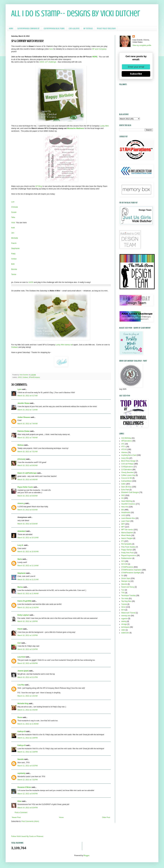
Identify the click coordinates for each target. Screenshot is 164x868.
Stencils (124, 584)
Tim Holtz (125, 598)
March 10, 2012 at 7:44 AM (27, 424)
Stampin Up (126, 581)
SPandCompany (34, 377)
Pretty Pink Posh (127, 553)
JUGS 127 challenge (48, 62)
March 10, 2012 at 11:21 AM (28, 580)
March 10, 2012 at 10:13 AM (28, 538)
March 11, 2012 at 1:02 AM (27, 696)
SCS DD (124, 564)
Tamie (14, 274)
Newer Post (16, 817)
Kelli (13, 228)
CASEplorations (127, 467)
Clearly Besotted (127, 472)
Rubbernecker (127, 558)
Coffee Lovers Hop (128, 475)
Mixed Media (126, 535)
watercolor (125, 633)
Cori (19, 643)
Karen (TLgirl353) (24, 601)
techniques (125, 627)
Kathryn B (22, 731)
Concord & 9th (127, 478)
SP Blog (39, 186)
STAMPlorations (127, 567)
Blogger (86, 855)
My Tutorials (88, 29)
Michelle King (23, 704)
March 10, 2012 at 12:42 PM (28, 607)
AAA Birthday (126, 438)
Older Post (106, 817)
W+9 (123, 610)
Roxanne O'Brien (24, 787)
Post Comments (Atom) (30, 821)
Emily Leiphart (23, 615)
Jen (13, 233)
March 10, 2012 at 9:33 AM (27, 510)
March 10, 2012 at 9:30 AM (27, 496)
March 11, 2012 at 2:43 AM (27, 710)
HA (122, 498)
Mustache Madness (76, 128)
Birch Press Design (128, 461)
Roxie (20, 717)
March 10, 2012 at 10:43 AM (28, 552)
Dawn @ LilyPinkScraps (27, 473)
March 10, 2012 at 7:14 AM (27, 410)
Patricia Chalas (24, 431)
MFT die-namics (127, 530)
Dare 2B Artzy (126, 487)
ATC (123, 444)
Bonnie (14, 269)
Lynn (19, 389)
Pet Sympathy (127, 544)
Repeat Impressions (129, 555)
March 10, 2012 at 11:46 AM (28, 594)
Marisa (20, 587)
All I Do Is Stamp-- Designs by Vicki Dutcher (76, 13)
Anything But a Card (129, 455)
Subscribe (136, 74)
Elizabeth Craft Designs (130, 492)
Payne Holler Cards (25, 487)
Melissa (21, 445)
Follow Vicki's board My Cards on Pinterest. (27, 836)
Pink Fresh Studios (128, 547)
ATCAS (124, 449)
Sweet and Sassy (128, 587)
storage (124, 624)
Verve (123, 607)
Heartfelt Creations (128, 504)
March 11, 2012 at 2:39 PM (28, 738)
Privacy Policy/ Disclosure (106, 29)
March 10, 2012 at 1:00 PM (28, 621)
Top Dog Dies (126, 601)
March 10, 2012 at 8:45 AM (27, 465)
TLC (123, 590)
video (123, 630)
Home (11, 29)
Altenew (124, 452)
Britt (13, 264)
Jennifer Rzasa (23, 403)
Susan (14, 212)
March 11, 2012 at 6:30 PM (28, 766)
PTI (123, 541)
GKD (123, 495)
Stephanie (15, 248)
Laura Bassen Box (128, 518)
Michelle (15, 238)
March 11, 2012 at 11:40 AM (28, 724)
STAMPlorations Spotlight (131, 573)
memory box (126, 616)
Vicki (13, 223)
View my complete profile (142, 45)
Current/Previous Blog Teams (54, 29)
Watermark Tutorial (128, 613)
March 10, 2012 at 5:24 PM (28, 649)
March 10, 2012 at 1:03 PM (28, 635)
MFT (123, 527)
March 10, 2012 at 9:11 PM (28, 677)
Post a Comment (21, 813)
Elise (19, 801)
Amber (14, 259)
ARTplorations (127, 441)
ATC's (123, 447)
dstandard (22, 531)
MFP (123, 524)
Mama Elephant (127, 533)
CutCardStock (127, 481)
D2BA (123, 484)
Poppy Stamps (127, 550)
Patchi (14, 243)
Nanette (21, 759)
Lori (13, 202)
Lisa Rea (21, 685)
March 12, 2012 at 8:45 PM (28, 794)
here (51, 49)
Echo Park (125, 490)
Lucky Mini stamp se (64, 345)
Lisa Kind (21, 657)
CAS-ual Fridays (127, 464)
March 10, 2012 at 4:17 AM (27, 396)
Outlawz (15, 347)
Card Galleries (74, 29)
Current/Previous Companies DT (28, 29)
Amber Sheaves (24, 417)
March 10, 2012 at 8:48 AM (27, 480)
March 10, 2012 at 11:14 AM (28, 566)
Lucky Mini (104, 126)
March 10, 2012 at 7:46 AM (27, 438)
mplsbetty (22, 773)
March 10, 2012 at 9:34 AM (27, 524)
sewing (124, 621)
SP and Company (99, 49)
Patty (13, 254)
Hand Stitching (127, 501)
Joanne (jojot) (23, 671)
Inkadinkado (126, 513)
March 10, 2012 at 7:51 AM (27, 452)
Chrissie (15, 207)
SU (122, 576)
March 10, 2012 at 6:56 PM (28, 663)
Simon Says (126, 578)
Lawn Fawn (126, 521)
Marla (20, 559)
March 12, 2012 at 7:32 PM (28, 780)
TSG (123, 593)
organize (124, 619)
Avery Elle (125, 458)
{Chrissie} (22, 459)
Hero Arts (125, 507)
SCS (123, 561)
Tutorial (124, 604)
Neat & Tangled (127, 538)
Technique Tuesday (128, 596)
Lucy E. (21, 545)
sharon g (21, 503)
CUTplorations (127, 470)
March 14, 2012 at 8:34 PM (28, 808)
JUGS (31, 282)
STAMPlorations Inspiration (131, 570)
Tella (13, 217)
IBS (123, 510)
